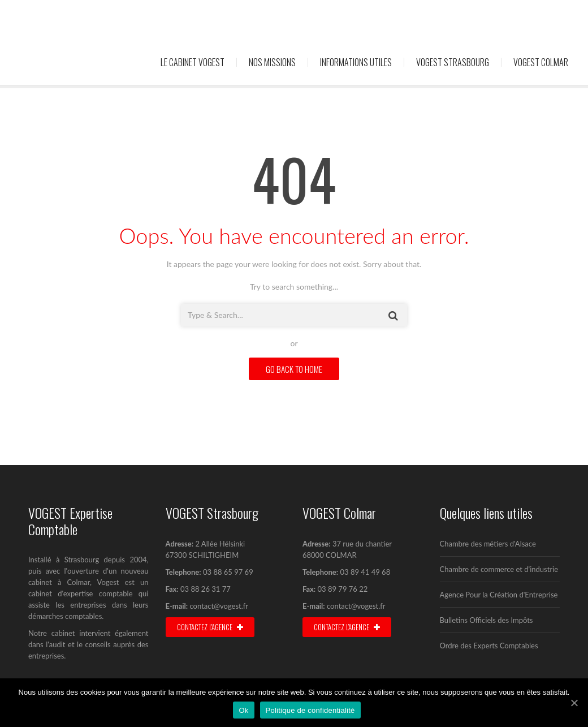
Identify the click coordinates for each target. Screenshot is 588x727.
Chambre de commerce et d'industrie (499, 569)
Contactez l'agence (210, 627)
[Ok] (574, 703)
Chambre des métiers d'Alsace (488, 544)
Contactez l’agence (347, 627)
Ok (243, 710)
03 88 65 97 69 (228, 572)
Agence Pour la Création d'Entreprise (499, 595)
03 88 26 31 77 (205, 589)
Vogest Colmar (541, 62)
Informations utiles (356, 62)
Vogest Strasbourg (453, 62)
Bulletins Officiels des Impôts (487, 620)
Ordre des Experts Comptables (489, 646)
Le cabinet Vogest (193, 62)
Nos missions (272, 62)
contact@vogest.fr (219, 606)
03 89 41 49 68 (365, 572)
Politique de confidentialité (310, 710)
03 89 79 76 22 (341, 589)
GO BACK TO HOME (294, 369)
